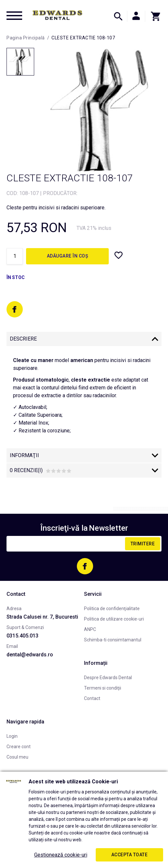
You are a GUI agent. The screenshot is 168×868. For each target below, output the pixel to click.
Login (12, 736)
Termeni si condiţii (103, 688)
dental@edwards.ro (30, 655)
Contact (92, 698)
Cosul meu (17, 757)
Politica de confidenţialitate (112, 609)
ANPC (90, 629)
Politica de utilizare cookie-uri (114, 619)
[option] (99, 110)
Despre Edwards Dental (108, 678)
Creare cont (19, 747)
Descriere (23, 339)
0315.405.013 (22, 636)
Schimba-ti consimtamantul (113, 640)
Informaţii (24, 455)
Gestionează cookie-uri (61, 855)
